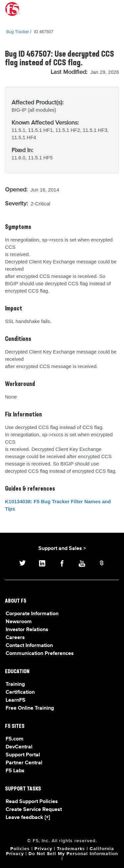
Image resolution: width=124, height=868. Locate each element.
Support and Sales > (62, 549)
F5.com (15, 739)
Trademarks (71, 849)
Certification (20, 692)
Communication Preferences (40, 654)
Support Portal (23, 755)
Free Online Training (30, 708)
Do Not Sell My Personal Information (73, 854)
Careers (15, 638)
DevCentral (19, 747)
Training (15, 684)
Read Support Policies (32, 802)
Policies (20, 849)
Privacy (43, 849)
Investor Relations (27, 630)
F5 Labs (15, 771)
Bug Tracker (18, 32)
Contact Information (29, 646)
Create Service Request (34, 810)
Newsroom (19, 622)
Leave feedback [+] (28, 818)
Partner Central (24, 763)
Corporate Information (32, 614)
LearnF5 (16, 700)
